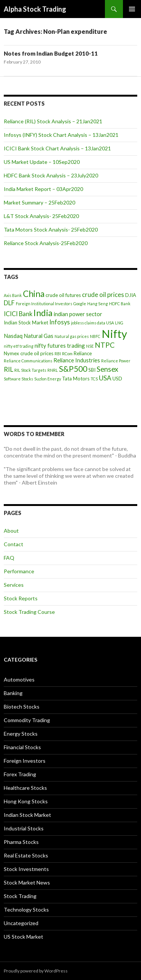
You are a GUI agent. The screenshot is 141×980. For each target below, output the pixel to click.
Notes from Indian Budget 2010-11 (51, 53)
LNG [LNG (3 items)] (119, 323)
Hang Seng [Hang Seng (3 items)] (98, 304)
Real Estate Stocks (26, 855)
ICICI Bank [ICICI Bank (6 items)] (18, 314)
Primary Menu (132, 9)
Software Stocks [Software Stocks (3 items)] (18, 379)
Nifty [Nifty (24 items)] (114, 334)
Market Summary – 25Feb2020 (39, 202)
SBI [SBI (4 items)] (92, 370)
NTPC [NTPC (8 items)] (105, 345)
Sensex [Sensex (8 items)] (107, 369)
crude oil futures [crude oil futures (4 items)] (63, 295)
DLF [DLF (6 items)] (9, 303)
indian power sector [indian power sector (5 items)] (78, 314)
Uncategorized (21, 923)
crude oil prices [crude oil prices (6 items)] (103, 295)
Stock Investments (26, 869)
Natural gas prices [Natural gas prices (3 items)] (72, 336)
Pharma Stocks (21, 842)
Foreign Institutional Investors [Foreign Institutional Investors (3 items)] (44, 304)
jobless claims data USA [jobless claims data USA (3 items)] (92, 323)
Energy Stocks (21, 734)
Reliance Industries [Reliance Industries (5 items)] (77, 360)
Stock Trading (20, 896)
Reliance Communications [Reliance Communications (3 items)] (28, 361)
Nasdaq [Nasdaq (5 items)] (13, 336)
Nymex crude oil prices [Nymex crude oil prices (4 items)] (29, 353)
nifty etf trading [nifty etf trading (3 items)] (19, 346)
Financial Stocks (22, 747)
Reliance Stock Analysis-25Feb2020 (46, 243)
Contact (14, 544)
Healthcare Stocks (25, 788)
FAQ (9, 558)
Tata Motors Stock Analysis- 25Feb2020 (51, 229)
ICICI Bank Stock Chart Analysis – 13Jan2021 (57, 148)
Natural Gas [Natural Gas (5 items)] (39, 336)
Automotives (19, 679)
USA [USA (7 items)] (105, 378)
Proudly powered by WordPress (36, 971)
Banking (13, 693)
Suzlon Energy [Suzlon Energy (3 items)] (48, 379)
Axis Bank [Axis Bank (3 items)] (13, 295)
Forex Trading (20, 774)
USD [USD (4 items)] (117, 379)
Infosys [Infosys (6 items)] (60, 322)
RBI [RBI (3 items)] (58, 354)
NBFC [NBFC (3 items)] (95, 336)
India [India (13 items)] (43, 313)
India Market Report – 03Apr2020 (43, 189)
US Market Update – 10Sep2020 (42, 162)
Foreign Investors (25, 761)
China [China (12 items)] (34, 294)
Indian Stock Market (27, 815)
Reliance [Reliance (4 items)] (83, 353)
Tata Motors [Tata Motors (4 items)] (76, 379)
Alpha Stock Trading (35, 9)
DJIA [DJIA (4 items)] (131, 295)
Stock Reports (21, 598)
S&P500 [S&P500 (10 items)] (73, 369)
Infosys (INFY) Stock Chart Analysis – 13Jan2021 (61, 135)
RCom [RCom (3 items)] (67, 354)
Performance (19, 571)
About (11, 531)
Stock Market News (27, 882)
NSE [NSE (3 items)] (90, 346)
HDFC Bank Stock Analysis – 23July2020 (51, 175)
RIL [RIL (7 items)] (8, 369)
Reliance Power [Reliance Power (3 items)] (116, 361)
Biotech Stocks (22, 707)
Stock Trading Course (29, 612)
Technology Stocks (26, 910)
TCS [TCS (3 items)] (94, 379)
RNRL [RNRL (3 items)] (53, 370)
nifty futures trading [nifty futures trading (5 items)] (60, 345)
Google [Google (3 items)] (80, 304)
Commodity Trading (27, 720)
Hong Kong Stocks (26, 801)
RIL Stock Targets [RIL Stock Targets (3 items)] (30, 370)
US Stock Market (23, 937)
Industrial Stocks (24, 828)
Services (14, 585)
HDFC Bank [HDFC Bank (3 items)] (120, 304)
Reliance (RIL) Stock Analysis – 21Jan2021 (53, 121)
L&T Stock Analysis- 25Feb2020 (41, 216)
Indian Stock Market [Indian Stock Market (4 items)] (26, 323)
